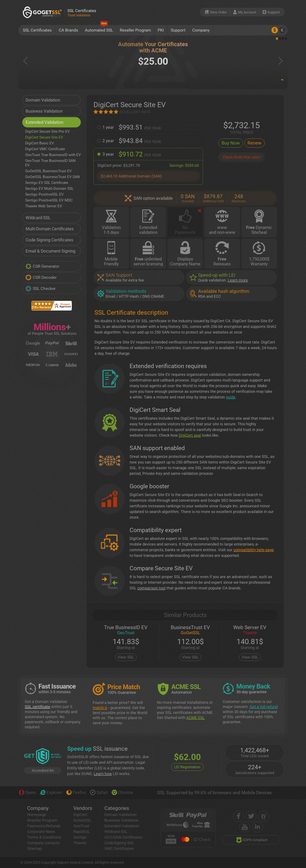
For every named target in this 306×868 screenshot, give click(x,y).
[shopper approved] (264, 816)
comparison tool (151, 588)
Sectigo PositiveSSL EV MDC (49, 200)
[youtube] (245, 827)
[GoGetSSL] (43, 12)
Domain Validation (43, 100)
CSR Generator (42, 266)
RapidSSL (82, 832)
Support (178, 30)
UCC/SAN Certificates (123, 837)
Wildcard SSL (38, 218)
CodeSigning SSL (119, 843)
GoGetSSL (82, 820)
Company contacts (43, 843)
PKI (161, 30)
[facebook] (238, 816)
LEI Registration (187, 767)
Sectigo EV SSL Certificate (47, 183)
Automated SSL (99, 29)
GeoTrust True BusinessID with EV (53, 155)
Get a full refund (264, 707)
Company (201, 30)
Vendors (83, 808)
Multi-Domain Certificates (50, 229)
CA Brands (68, 30)
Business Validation (44, 111)
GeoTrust (81, 826)
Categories (117, 808)
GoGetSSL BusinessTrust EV (48, 171)
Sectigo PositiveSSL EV (44, 194)
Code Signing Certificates (49, 240)
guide (231, 397)
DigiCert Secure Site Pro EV (47, 131)
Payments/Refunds (44, 826)
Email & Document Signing (50, 251)
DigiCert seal (190, 435)
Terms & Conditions (44, 837)
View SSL (126, 657)
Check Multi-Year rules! (242, 157)
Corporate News (41, 832)
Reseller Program (135, 30)
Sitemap (34, 849)
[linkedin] (258, 827)
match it (100, 708)
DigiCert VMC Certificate (45, 149)
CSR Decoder (41, 277)
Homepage (37, 815)
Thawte (80, 843)
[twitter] (251, 816)
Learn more (238, 280)
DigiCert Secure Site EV (44, 137)
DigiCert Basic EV (40, 143)
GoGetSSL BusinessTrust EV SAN (52, 177)
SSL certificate (37, 707)
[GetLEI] (43, 757)
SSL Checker (40, 289)
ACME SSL (196, 718)
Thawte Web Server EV (44, 206)
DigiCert (80, 815)
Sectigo (80, 837)
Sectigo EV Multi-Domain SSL (49, 189)
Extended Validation (44, 122)
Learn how (103, 774)
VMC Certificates (119, 849)
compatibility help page (254, 550)
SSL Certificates (37, 30)
